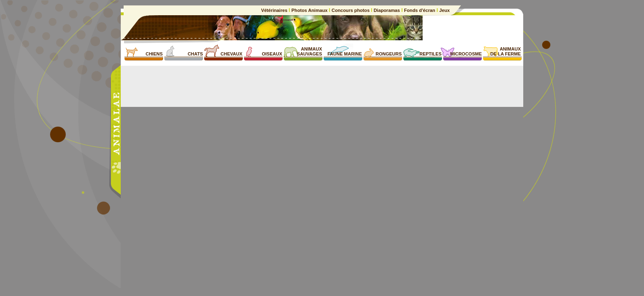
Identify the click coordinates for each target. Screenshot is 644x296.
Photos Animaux (309, 10)
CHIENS (154, 54)
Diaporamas (387, 10)
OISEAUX (272, 54)
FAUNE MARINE (345, 54)
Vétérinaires (275, 10)
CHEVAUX (231, 54)
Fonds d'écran (420, 10)
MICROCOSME (466, 54)
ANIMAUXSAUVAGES (309, 51)
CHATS (195, 54)
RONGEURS (389, 54)
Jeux (444, 10)
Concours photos (351, 10)
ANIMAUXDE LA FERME (506, 51)
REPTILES (430, 54)
